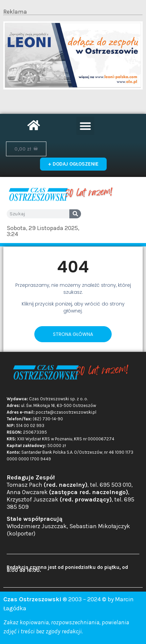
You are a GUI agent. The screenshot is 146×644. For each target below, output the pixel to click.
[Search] (75, 214)
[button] (85, 126)
